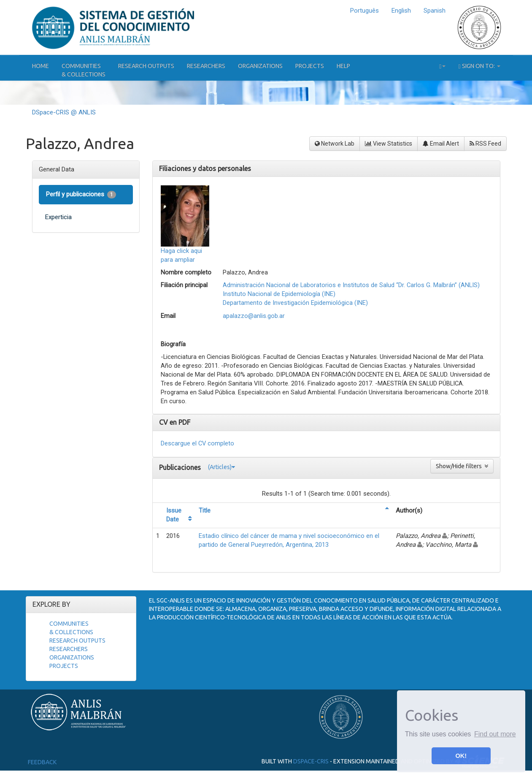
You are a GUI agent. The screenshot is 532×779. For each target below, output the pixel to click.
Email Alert (441, 144)
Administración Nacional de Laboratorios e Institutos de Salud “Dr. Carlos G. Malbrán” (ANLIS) (351, 285)
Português (365, 11)
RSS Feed (485, 144)
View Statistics (389, 144)
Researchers (206, 66)
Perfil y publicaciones (81, 194)
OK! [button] (461, 756)
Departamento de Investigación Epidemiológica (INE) (295, 303)
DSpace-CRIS (311, 761)
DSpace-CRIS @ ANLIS (64, 112)
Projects (310, 66)
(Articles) (221, 467)
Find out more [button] (495, 734)
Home (41, 66)
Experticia (58, 217)
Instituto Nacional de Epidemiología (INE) (279, 294)
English (401, 11)
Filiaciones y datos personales (205, 168)
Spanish (435, 11)
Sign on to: (479, 66)
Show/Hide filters (462, 466)
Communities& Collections (84, 70)
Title (205, 510)
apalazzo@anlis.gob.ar (254, 316)
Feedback (42, 762)
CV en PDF (175, 422)
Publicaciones (181, 467)
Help (343, 66)
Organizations (260, 66)
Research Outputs (146, 66)
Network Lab (335, 144)
